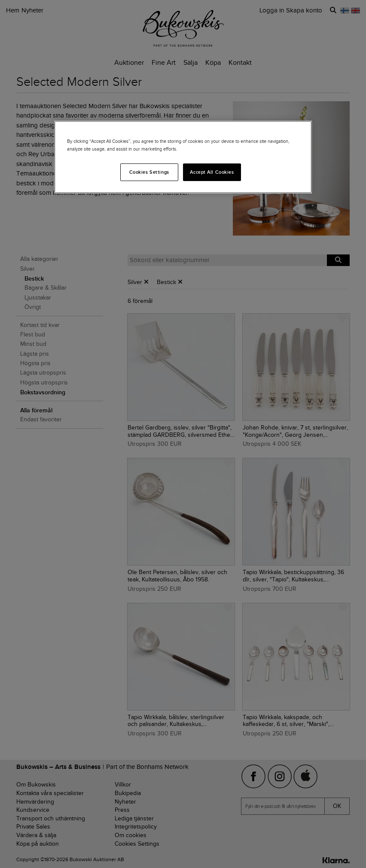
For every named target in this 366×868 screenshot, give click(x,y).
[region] (183, 157)
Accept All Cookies (212, 172)
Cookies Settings (149, 172)
